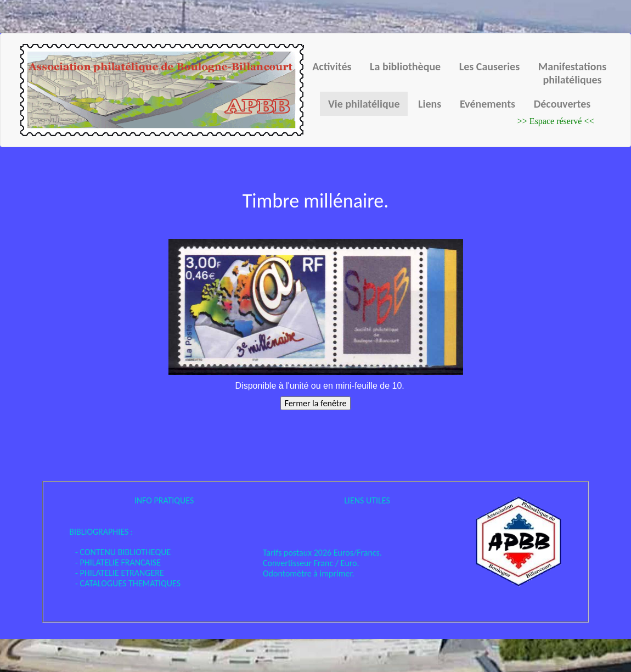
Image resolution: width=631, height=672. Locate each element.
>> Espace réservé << (556, 121)
